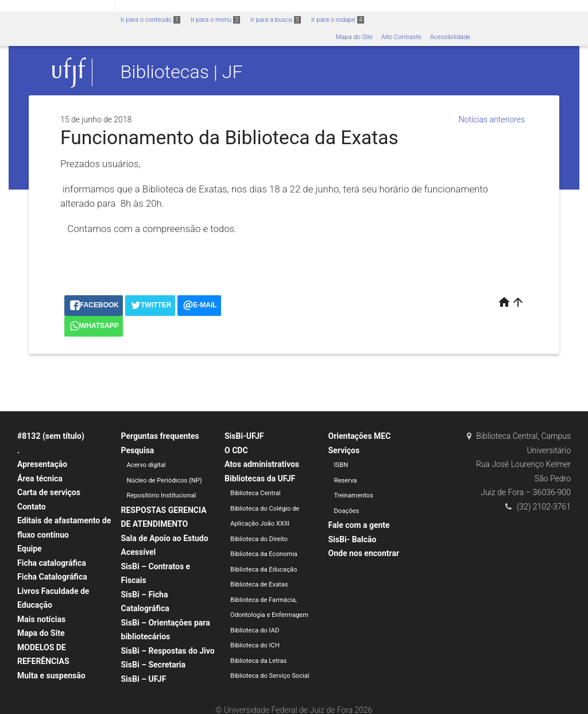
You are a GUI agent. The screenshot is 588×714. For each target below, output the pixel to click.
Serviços (344, 450)
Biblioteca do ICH (255, 645)
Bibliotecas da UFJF (260, 478)
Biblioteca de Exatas (259, 584)
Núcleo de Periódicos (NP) (165, 480)
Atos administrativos (262, 464)
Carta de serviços (49, 492)
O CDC (236, 450)
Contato (32, 507)
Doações (347, 511)
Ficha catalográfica (52, 563)
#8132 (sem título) (51, 436)
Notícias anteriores (492, 119)
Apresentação (42, 464)
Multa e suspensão (51, 676)
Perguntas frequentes (160, 436)
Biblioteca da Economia (264, 554)
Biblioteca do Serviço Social (270, 676)
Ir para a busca (276, 20)
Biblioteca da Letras (258, 661)
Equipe (30, 549)
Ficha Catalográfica (52, 577)
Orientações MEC (360, 436)
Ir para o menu (215, 20)
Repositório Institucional (162, 495)
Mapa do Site (354, 37)
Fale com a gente (359, 525)
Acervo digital (146, 465)
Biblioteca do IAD (255, 630)
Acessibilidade (450, 37)
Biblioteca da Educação (264, 570)
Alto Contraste (401, 37)
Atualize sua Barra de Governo (176, 7)
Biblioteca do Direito (259, 539)
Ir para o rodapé (338, 20)
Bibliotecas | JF (182, 72)
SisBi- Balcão (353, 539)
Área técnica (40, 478)
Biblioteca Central (256, 493)
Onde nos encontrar (364, 553)
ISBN (341, 465)
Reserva (346, 480)
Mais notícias (41, 619)
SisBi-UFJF (244, 436)
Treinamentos (354, 495)
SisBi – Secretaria (154, 665)
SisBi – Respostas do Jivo (168, 651)
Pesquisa (138, 450)
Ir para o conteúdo (150, 20)
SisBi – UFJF (144, 679)
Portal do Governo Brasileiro (57, 7)
